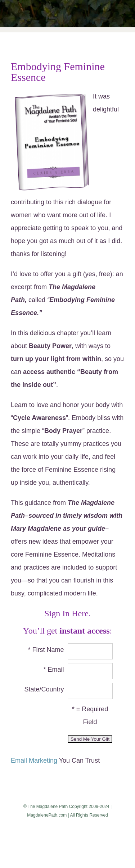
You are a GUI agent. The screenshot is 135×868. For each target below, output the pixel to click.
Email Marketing (34, 760)
